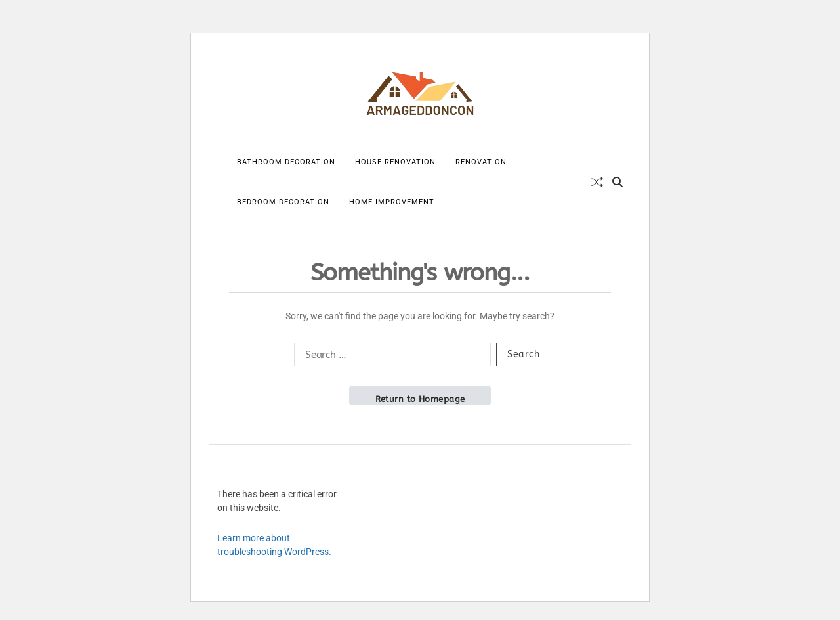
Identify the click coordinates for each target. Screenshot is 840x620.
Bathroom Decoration (286, 162)
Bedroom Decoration (283, 202)
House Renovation (395, 162)
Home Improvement (392, 202)
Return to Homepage (420, 399)
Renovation (481, 162)
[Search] (618, 182)
